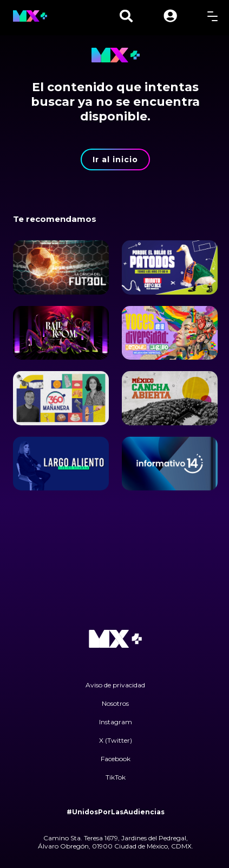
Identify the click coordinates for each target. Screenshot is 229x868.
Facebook (116, 759)
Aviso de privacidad (115, 685)
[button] (170, 16)
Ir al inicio (115, 159)
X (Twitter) (116, 740)
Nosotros (115, 703)
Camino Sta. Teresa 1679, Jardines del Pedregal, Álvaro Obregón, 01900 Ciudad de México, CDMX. (116, 842)
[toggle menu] (212, 16)
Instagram (116, 722)
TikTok (116, 777)
